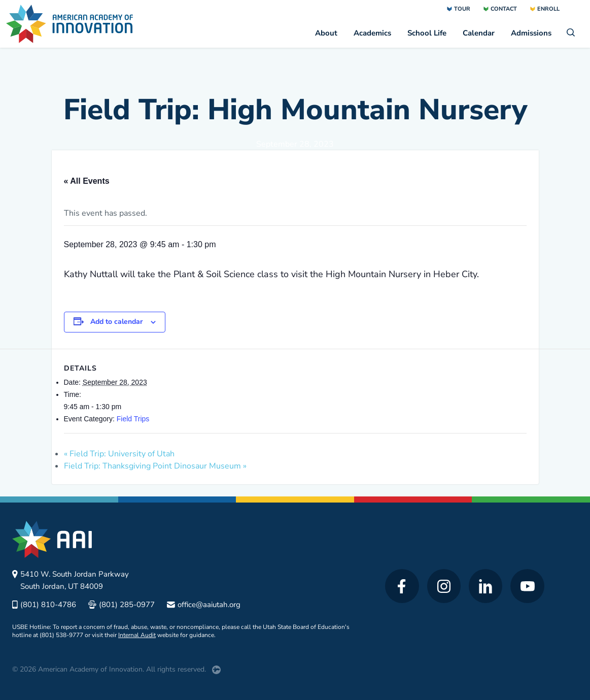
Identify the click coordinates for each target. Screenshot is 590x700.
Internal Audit (137, 635)
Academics (372, 33)
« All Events (87, 181)
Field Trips (133, 419)
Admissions (531, 33)
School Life (427, 33)
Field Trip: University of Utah (119, 454)
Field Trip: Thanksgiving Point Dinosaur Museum (155, 466)
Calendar (479, 33)
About (326, 33)
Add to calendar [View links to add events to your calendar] (116, 322)
